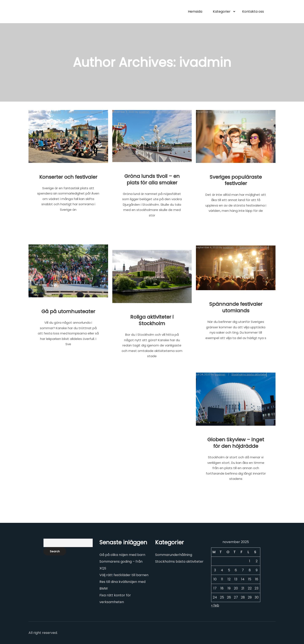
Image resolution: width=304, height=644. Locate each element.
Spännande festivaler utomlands (236, 307)
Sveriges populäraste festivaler (236, 180)
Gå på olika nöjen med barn (122, 555)
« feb (215, 605)
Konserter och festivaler (68, 177)
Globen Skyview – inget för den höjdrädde (236, 443)
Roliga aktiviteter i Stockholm (152, 320)
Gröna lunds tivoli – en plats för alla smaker (152, 179)
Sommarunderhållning (174, 555)
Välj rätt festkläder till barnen (124, 575)
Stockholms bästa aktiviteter (179, 561)
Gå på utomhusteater (68, 311)
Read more (68, 223)
